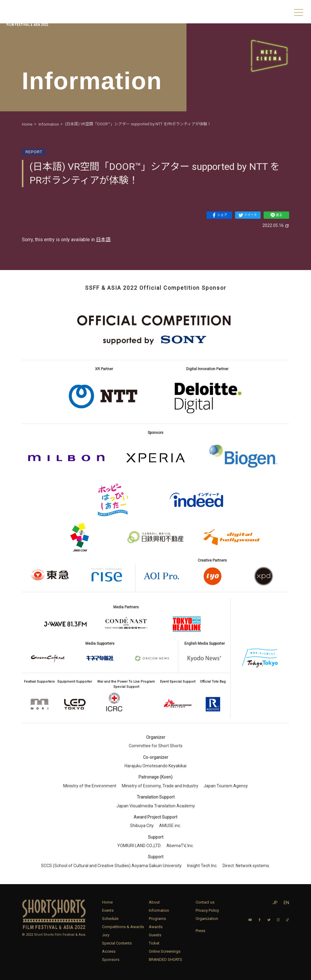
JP (275, 903)
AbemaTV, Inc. (180, 846)
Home (107, 902)
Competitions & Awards (123, 927)
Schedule (110, 919)
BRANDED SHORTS (166, 960)
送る (276, 215)
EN (286, 903)
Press (200, 931)
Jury (106, 935)
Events (108, 910)
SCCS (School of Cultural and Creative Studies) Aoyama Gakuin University (111, 866)
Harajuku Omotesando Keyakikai (155, 766)
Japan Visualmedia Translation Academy (156, 806)
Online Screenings (165, 951)
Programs (157, 919)
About (154, 902)
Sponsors (111, 960)
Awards (156, 927)
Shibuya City (142, 826)
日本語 (103, 240)
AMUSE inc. (170, 826)
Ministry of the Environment (90, 786)
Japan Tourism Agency (226, 786)
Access (109, 951)
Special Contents (117, 943)
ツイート (248, 215)
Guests (155, 935)
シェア (219, 215)
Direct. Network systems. (246, 866)
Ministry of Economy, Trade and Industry (160, 786)
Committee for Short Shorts (156, 746)
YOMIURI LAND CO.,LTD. (139, 846)
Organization (207, 919)
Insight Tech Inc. (202, 866)
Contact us (205, 902)
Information (159, 910)
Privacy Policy (207, 910)
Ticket (154, 943)
